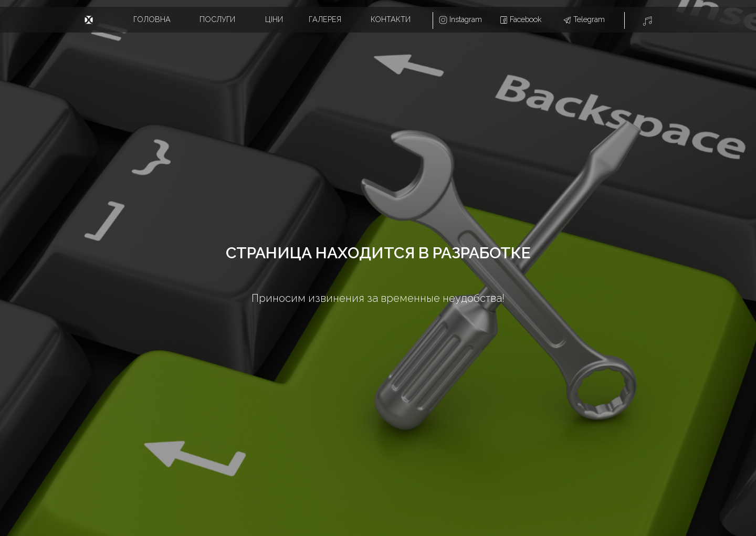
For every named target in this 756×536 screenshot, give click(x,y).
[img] (89, 20)
